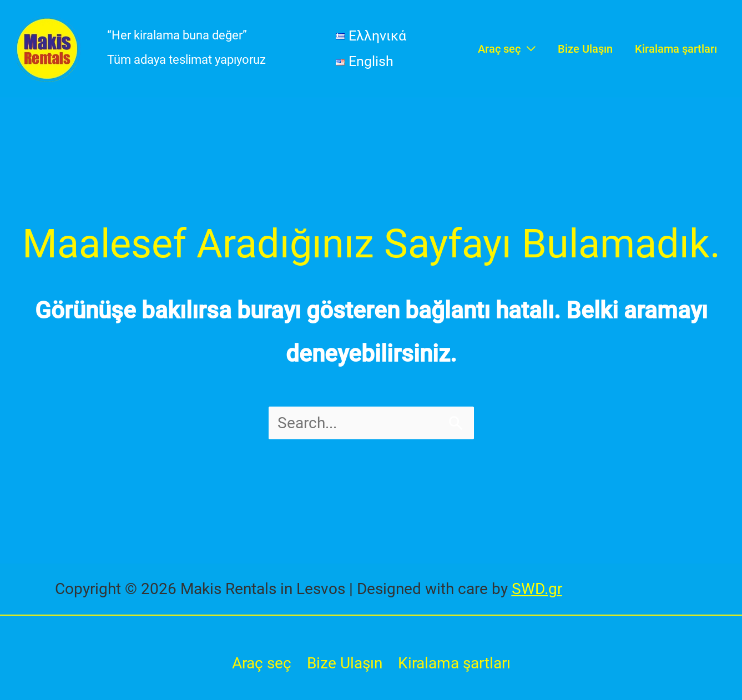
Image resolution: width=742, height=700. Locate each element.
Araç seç (262, 663)
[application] (528, 49)
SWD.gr (537, 589)
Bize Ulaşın (345, 663)
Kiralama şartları (454, 663)
